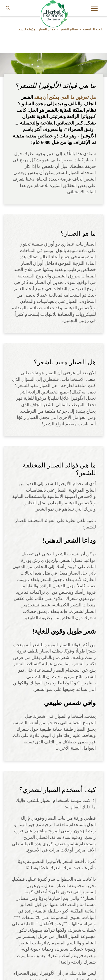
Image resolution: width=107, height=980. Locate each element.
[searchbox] (11, 8)
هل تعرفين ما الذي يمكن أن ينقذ (65, 97)
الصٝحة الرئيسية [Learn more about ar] (94, 29)
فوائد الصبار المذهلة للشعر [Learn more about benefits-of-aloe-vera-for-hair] (36, 29)
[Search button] (8, 8)
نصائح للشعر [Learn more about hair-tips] (69, 29)
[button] (94, 8)
